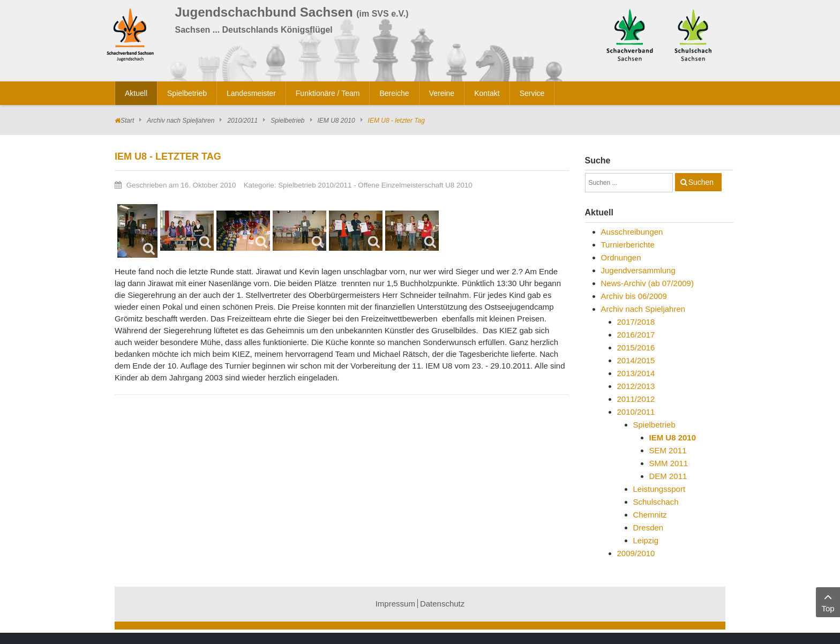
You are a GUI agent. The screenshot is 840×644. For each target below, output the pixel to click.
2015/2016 (636, 347)
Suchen (701, 182)
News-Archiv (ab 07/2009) (647, 283)
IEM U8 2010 (336, 121)
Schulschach (656, 502)
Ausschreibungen (632, 232)
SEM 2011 (668, 450)
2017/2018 (636, 322)
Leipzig (646, 540)
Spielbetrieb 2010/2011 (315, 185)
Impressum (395, 604)
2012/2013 (636, 386)
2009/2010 (636, 553)
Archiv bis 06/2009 (634, 296)
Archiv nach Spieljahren (181, 121)
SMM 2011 (669, 463)
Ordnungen (621, 257)
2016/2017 (636, 335)
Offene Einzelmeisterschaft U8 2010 (415, 185)
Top (828, 601)
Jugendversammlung (638, 270)
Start (127, 121)
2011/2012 (636, 399)
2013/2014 (636, 373)
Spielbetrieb (287, 121)
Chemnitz (650, 515)
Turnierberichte (628, 245)
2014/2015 (636, 360)
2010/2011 (242, 121)
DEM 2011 (668, 476)
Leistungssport (659, 489)
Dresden (648, 527)
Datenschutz (442, 604)
